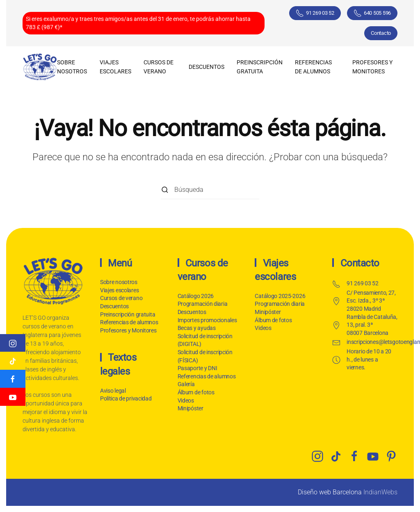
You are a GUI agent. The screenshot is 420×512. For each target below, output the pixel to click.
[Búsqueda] (210, 190)
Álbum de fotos (196, 392)
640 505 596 (372, 13)
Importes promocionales (207, 320)
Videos (186, 400)
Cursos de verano (121, 298)
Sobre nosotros (72, 67)
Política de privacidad (125, 398)
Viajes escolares (120, 290)
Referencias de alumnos (313, 67)
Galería (186, 384)
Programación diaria (203, 304)
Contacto (381, 33)
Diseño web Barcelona (330, 492)
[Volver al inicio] (40, 67)
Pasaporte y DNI (197, 368)
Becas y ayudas (197, 328)
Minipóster (191, 408)
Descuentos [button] (207, 67)
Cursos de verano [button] (159, 67)
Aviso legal (112, 391)
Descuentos (114, 306)
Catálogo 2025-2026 (280, 296)
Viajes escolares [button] (115, 67)
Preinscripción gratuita (260, 67)
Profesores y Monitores (372, 67)
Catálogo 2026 (196, 296)
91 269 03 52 (315, 13)
